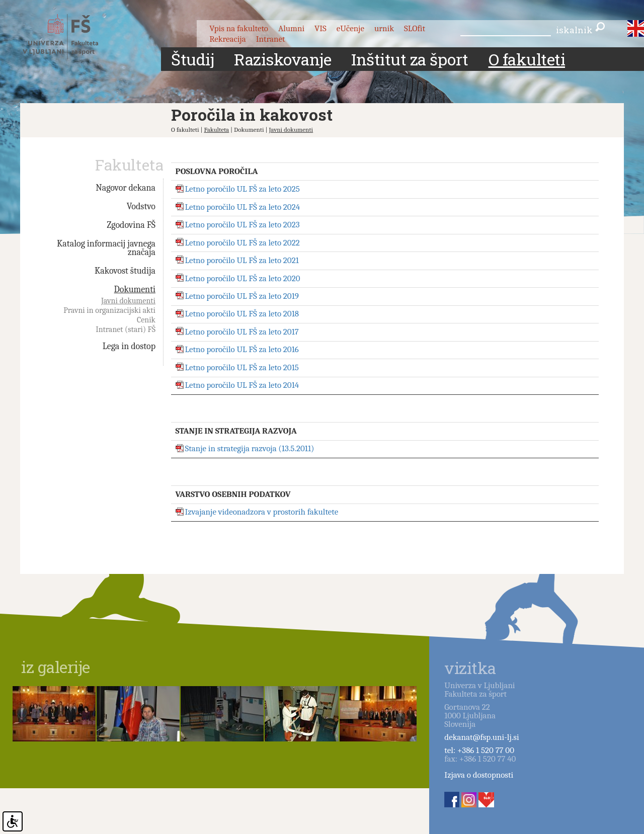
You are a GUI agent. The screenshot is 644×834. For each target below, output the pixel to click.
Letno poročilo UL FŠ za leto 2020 (243, 278)
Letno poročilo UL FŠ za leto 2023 (243, 225)
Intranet (271, 39)
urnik (384, 28)
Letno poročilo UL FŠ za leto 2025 (243, 189)
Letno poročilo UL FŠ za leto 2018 (242, 314)
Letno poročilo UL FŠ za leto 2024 (243, 207)
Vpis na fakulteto (239, 28)
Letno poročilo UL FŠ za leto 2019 (242, 296)
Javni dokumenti (291, 130)
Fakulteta (216, 130)
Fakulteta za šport (72, 37)
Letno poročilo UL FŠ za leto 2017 (242, 332)
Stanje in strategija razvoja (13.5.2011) (250, 449)
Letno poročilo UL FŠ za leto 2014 (242, 386)
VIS (320, 28)
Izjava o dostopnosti (479, 775)
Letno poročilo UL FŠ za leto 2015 (242, 367)
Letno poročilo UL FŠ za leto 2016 (242, 350)
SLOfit (415, 28)
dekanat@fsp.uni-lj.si (481, 737)
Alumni (291, 28)
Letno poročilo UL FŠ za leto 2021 (242, 260)
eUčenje (350, 28)
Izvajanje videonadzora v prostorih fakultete (262, 512)
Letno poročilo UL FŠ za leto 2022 (243, 243)
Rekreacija (228, 39)
